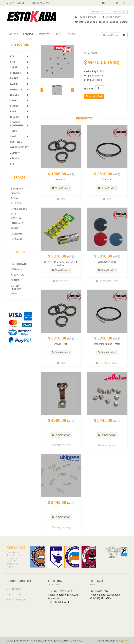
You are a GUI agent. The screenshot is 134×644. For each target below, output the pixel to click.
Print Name (17, 142)
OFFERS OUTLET (19, 147)
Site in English (14, 589)
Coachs (15, 117)
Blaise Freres (19, 209)
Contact (71, 34)
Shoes (14, 101)
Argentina (17, 275)
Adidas (15, 198)
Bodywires (17, 73)
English (97, 11)
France (15, 280)
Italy (14, 294)
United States (20, 264)
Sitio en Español (15, 594)
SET (12, 164)
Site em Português (16, 600)
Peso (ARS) (117, 11)
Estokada (17, 223)
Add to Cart (94, 96)
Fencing (28, 34)
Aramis (14, 158)
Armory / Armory (107, 445)
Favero (15, 229)
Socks (14, 106)
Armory (15, 153)
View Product (61, 188)
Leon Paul (17, 234)
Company (44, 34)
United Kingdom (16, 287)
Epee (13, 62)
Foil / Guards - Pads (107, 281)
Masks (14, 78)
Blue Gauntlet (17, 216)
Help (58, 34)
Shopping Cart (111, 17)
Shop (13, 137)
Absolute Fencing (17, 191)
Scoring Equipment (17, 124)
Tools (14, 131)
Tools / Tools (61, 281)
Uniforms (16, 90)
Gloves (15, 95)
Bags (13, 112)
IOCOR (127, 641)
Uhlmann (16, 239)
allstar (16, 204)
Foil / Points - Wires (107, 363)
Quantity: (89, 89)
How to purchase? (86, 17)
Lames (14, 84)
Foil (13, 57)
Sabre (14, 68)
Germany (16, 270)
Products (12, 34)
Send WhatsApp (41, 3)
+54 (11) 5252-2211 (17, 3)
